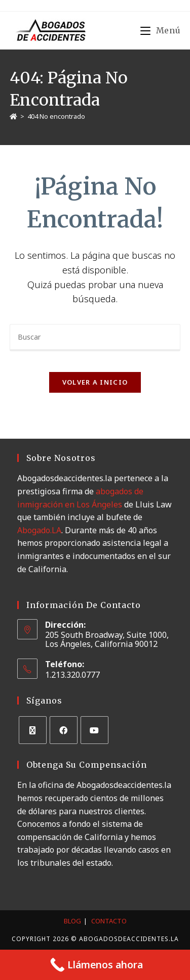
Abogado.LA (39, 530)
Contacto (109, 921)
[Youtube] (94, 730)
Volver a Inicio (95, 382)
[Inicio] (13, 116)
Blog (72, 921)
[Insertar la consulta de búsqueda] (95, 338)
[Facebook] (64, 730)
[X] (33, 730)
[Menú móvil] (160, 30)
